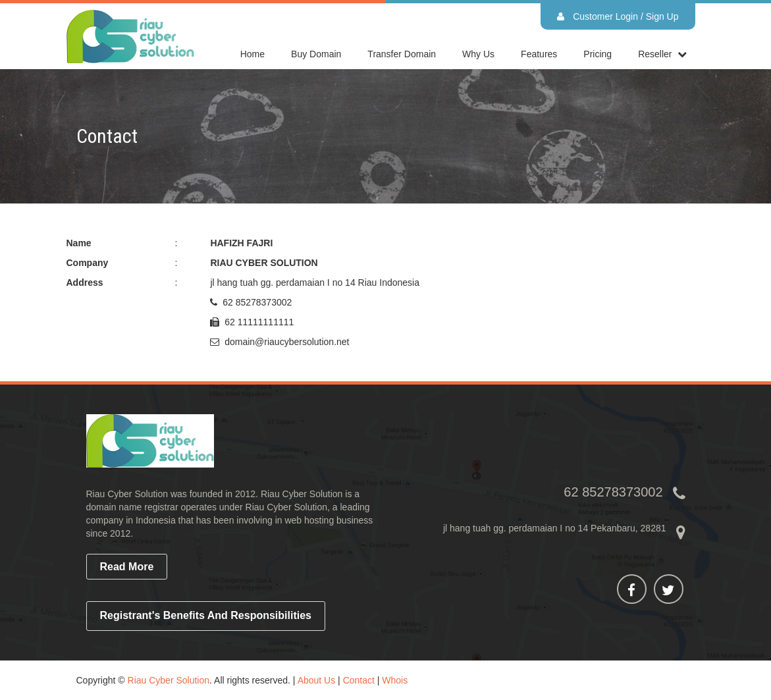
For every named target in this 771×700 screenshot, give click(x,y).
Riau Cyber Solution (169, 680)
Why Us (478, 54)
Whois (395, 680)
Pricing (598, 54)
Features (539, 54)
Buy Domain (316, 54)
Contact (359, 680)
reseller (655, 54)
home (253, 54)
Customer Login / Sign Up (618, 16)
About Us (317, 680)
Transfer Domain (402, 54)
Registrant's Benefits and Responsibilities (206, 615)
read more (127, 567)
